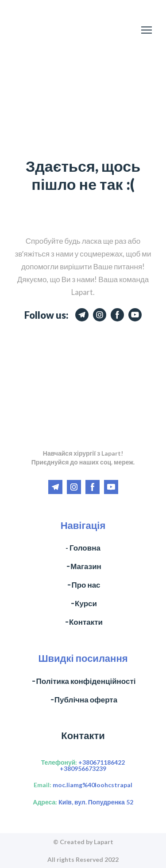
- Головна (83, 548)
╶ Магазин (83, 566)
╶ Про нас (83, 585)
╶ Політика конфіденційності (83, 681)
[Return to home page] (43, 30)
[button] (82, 315)
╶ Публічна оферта (83, 700)
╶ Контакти (83, 622)
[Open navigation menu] (147, 30)
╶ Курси (83, 603)
